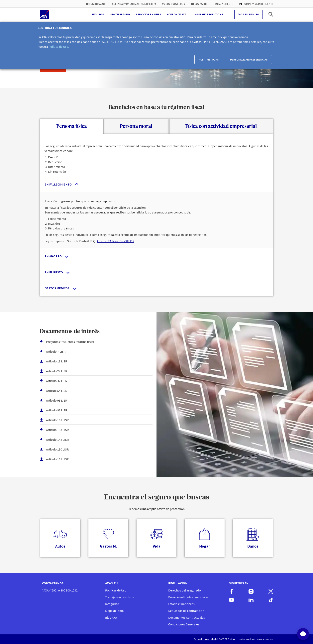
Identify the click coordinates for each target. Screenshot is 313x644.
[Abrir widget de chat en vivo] (303, 634)
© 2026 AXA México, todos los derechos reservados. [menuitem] (245, 639)
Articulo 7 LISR (56, 351)
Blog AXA (111, 617)
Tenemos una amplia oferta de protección (156, 509)
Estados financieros (181, 604)
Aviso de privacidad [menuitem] (205, 639)
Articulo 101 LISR (57, 420)
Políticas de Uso (116, 590)
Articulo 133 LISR (57, 430)
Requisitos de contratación (186, 611)
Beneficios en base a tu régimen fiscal (156, 107)
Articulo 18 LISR (57, 361)
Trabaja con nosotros (119, 597)
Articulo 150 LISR (57, 449)
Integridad (112, 604)
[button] (98, 15)
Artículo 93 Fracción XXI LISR (115, 241)
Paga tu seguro (248, 14)
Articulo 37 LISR (57, 381)
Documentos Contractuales (187, 617)
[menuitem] (96, 4)
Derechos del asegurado (185, 590)
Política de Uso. (59, 47)
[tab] (71, 127)
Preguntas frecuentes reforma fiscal (70, 342)
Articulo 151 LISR (57, 459)
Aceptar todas (209, 60)
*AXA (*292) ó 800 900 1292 (60, 590)
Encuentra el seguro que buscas (157, 497)
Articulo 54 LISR (57, 391)
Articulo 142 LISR (57, 440)
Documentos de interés (70, 331)
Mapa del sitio (114, 611)
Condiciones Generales (184, 624)
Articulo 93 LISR (57, 400)
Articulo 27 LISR (57, 371)
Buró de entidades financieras (188, 597)
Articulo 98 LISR (57, 410)
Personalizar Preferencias (249, 60)
